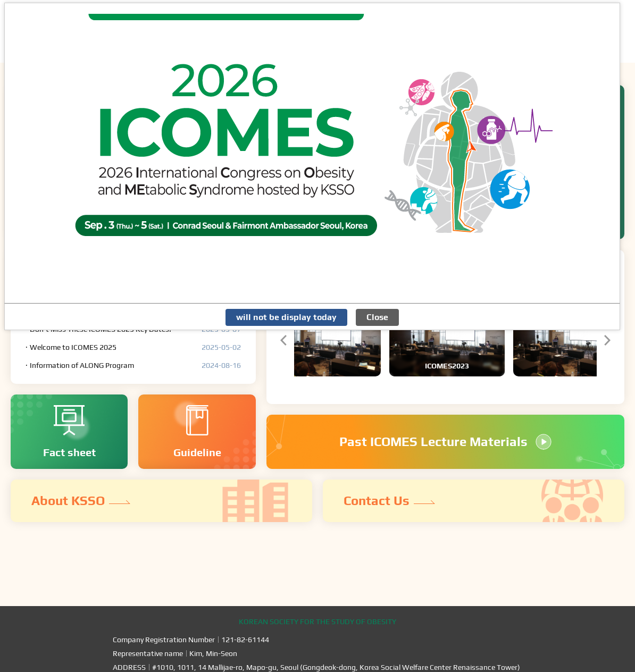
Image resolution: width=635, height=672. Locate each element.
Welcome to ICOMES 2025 (73, 347)
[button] (283, 340)
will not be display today (286, 317)
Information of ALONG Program (82, 365)
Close (377, 317)
